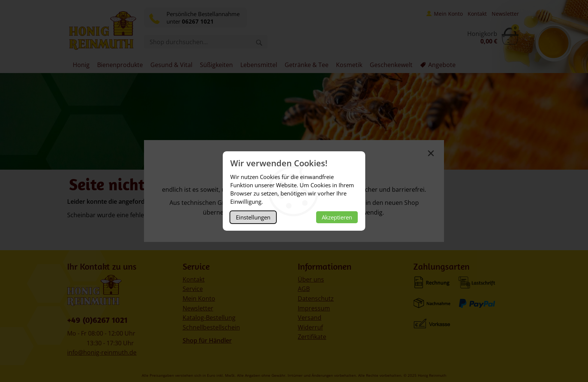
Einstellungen (253, 217)
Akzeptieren (337, 217)
